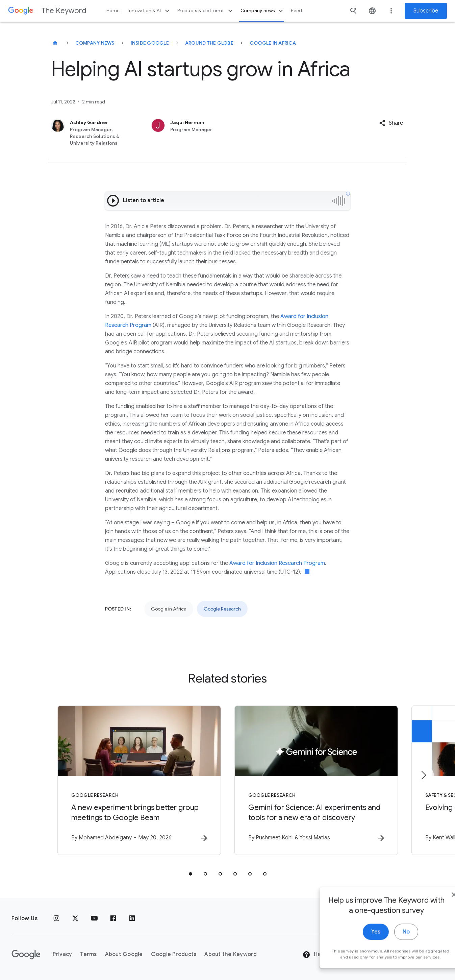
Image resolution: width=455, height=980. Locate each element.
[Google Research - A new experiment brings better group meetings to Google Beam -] (139, 780)
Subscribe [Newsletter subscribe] (426, 11)
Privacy (62, 954)
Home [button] (113, 11)
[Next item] (423, 775)
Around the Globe (209, 43)
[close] (434, 912)
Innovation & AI (149, 11)
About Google (124, 954)
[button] (391, 123)
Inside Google (150, 43)
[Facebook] (113, 918)
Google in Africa (273, 43)
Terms (88, 954)
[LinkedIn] (132, 918)
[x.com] (75, 918)
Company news (263, 11)
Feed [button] (296, 11)
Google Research (222, 609)
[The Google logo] (26, 955)
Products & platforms (206, 11)
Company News (95, 43)
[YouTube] (94, 918)
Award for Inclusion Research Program (277, 563)
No (386, 949)
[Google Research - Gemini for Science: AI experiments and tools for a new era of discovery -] (316, 780)
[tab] (191, 874)
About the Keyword (231, 954)
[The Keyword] (55, 43)
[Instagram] (56, 918)
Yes (356, 949)
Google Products (174, 954)
